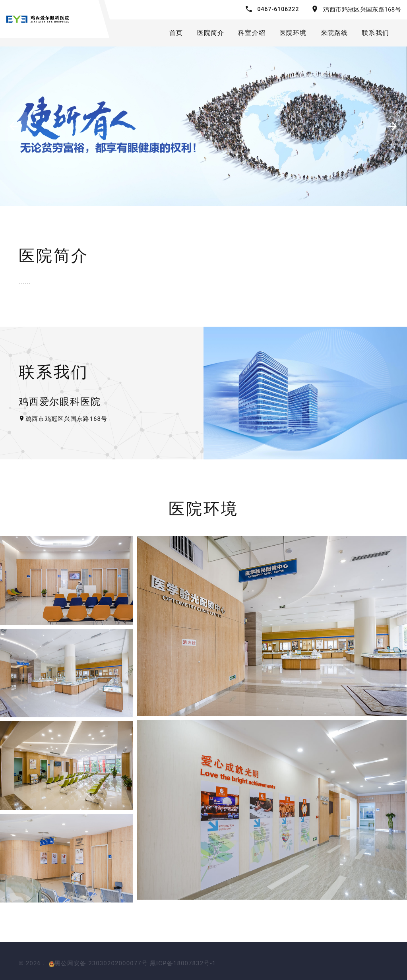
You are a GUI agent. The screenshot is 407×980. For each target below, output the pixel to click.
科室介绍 (252, 33)
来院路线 (334, 33)
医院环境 (293, 33)
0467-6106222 (278, 9)
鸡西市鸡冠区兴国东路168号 (362, 10)
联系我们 (375, 33)
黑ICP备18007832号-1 (183, 963)
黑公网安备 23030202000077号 (98, 963)
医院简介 (211, 33)
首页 (176, 33)
